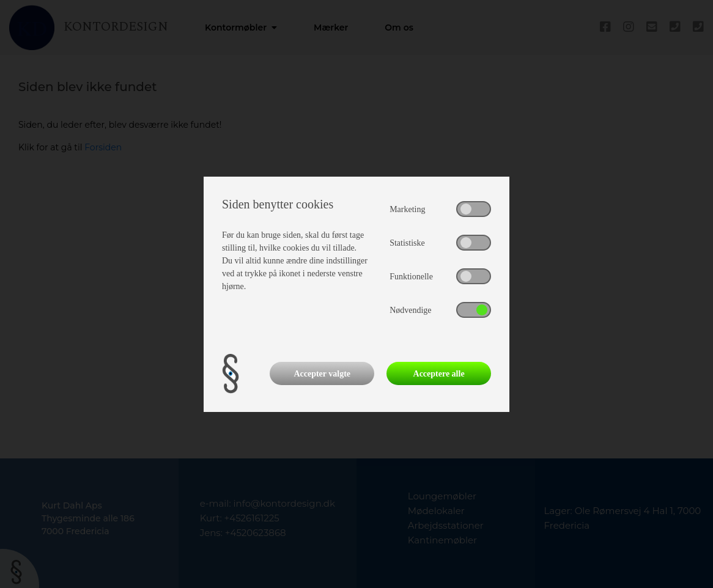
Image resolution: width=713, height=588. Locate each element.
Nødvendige (410, 310)
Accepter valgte (322, 374)
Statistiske (407, 243)
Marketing (407, 209)
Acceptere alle (439, 374)
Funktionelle (411, 277)
